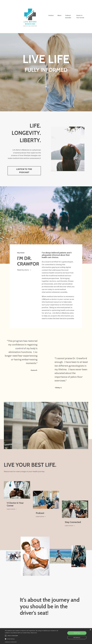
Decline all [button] (77, 637)
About (59, 15)
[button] (32, 639)
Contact (51, 15)
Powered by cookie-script (11, 642)
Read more (34, 633)
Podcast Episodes (68, 16)
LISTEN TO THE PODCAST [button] (24, 171)
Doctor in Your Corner (80, 16)
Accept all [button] (77, 633)
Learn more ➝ (12, 510)
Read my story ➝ (24, 270)
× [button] (90, 630)
